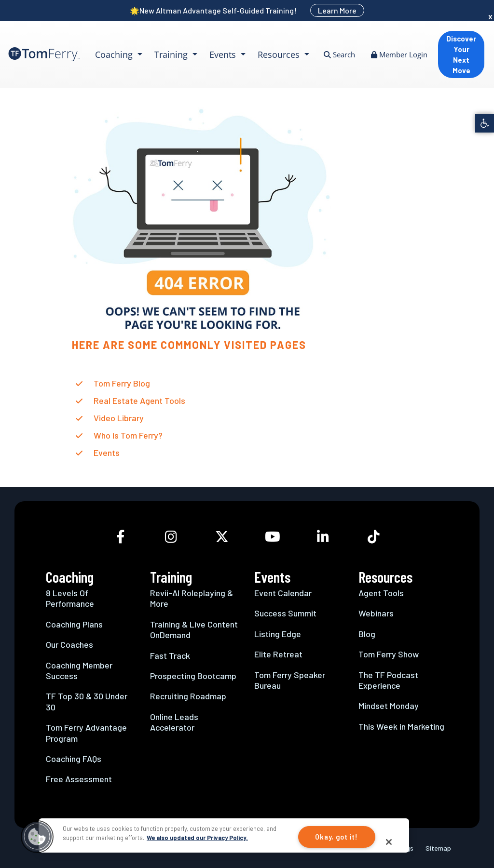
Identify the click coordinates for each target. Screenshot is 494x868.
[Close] (389, 842)
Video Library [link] (119, 418)
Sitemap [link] (438, 848)
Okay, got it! (336, 837)
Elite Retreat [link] (278, 654)
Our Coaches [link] (69, 644)
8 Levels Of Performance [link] (70, 598)
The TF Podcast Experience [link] (388, 680)
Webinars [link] (376, 613)
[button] (37, 837)
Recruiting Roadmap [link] (188, 696)
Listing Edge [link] (278, 634)
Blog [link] (367, 634)
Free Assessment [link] (79, 779)
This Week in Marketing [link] (401, 726)
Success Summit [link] (285, 613)
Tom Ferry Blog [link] (122, 383)
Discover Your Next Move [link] (461, 54)
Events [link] (224, 54)
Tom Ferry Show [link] (389, 654)
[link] (485, 123)
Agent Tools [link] (381, 593)
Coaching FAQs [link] (74, 759)
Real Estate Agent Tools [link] (139, 401)
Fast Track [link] (170, 655)
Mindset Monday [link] (389, 706)
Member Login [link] (399, 54)
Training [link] (172, 54)
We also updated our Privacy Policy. (197, 838)
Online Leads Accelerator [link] (174, 722)
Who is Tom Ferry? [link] (128, 435)
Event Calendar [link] (283, 593)
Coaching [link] (115, 54)
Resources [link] (280, 54)
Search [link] (339, 54)
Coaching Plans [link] (74, 624)
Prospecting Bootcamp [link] (193, 676)
